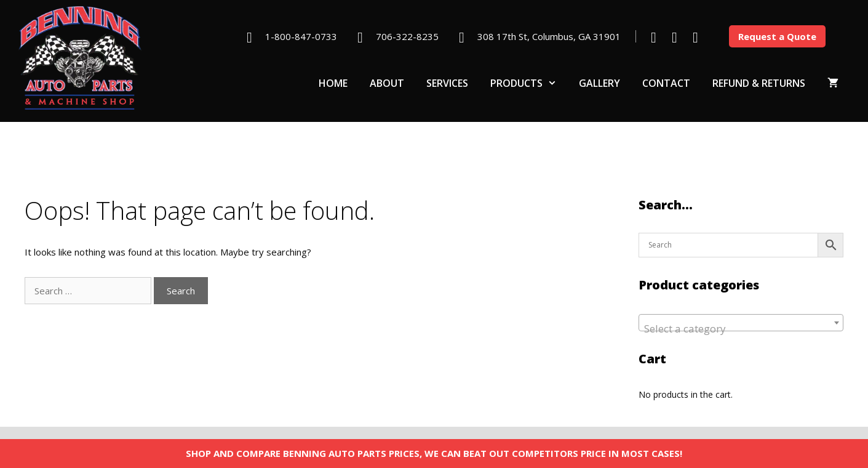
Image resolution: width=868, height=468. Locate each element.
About (387, 83)
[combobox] (741, 323)
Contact (666, 83)
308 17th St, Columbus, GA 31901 (549, 36)
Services (447, 83)
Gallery (599, 83)
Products (529, 83)
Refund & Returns (759, 83)
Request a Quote (777, 36)
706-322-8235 (407, 36)
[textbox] (741, 329)
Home (333, 83)
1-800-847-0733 (301, 36)
